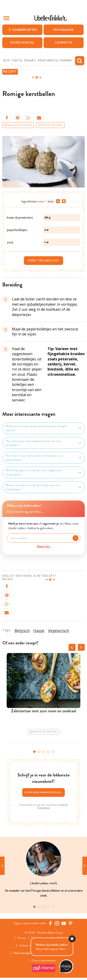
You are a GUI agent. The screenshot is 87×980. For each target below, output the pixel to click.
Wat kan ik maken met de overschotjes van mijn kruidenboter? (43, 487)
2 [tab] (39, 752)
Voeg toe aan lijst (43, 261)
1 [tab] (34, 752)
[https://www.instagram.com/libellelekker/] (57, 923)
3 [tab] (44, 752)
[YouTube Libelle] (64, 923)
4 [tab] (48, 752)
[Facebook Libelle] (50, 923)
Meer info (43, 546)
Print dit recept (50, 125)
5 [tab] (53, 752)
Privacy (21, 938)
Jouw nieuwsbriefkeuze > (44, 792)
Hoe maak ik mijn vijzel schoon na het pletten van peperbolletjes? (43, 458)
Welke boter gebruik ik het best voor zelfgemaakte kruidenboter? (43, 472)
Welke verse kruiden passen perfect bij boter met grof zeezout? (43, 428)
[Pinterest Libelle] (70, 923)
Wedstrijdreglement (25, 953)
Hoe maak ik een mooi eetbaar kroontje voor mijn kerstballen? (43, 443)
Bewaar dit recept (18, 125)
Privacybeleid (43, 808)
